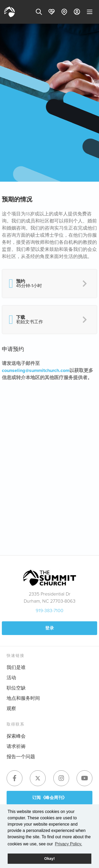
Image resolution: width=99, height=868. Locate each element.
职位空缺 (16, 688)
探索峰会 (16, 736)
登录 (49, 628)
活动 (11, 678)
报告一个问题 (21, 757)
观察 (11, 708)
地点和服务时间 (23, 698)
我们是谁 (16, 667)
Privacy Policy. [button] (69, 844)
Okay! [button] (50, 859)
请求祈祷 (16, 746)
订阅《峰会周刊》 (50, 798)
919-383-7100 (49, 611)
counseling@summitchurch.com (36, 370)
